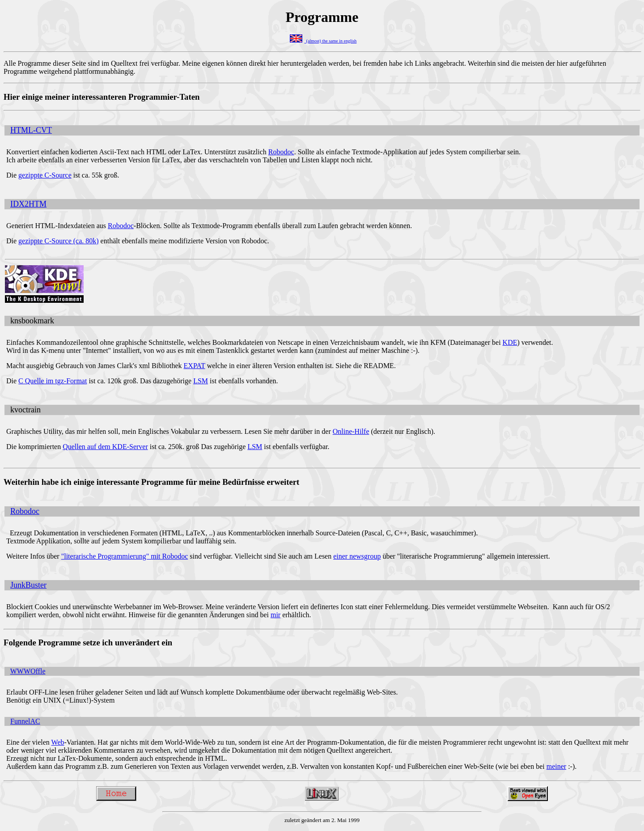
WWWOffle (28, 671)
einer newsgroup (357, 556)
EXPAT (195, 366)
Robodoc (281, 152)
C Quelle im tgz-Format (53, 381)
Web (58, 742)
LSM (201, 381)
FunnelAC (25, 721)
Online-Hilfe (351, 431)
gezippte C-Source (45, 175)
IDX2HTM (28, 204)
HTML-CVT (31, 130)
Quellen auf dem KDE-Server (105, 447)
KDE (510, 342)
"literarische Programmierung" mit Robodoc (125, 556)
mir (275, 615)
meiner (556, 766)
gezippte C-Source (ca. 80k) (58, 241)
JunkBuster (28, 585)
